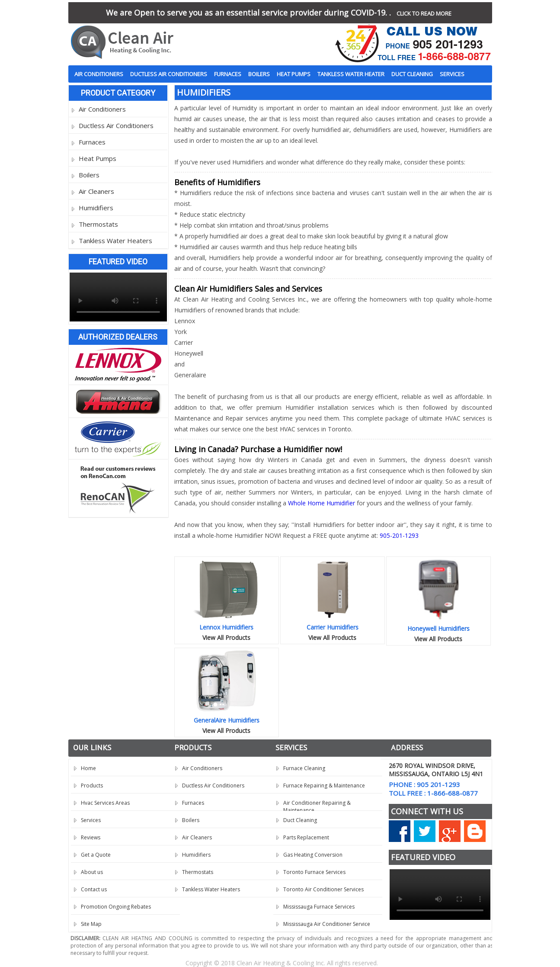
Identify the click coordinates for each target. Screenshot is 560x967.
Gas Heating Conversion (313, 855)
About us (92, 872)
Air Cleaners (96, 191)
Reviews (91, 837)
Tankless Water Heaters (115, 241)
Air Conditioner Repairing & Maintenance (317, 805)
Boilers (259, 74)
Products (92, 785)
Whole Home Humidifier (322, 503)
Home (88, 768)
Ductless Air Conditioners (169, 74)
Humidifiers (96, 208)
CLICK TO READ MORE (424, 13)
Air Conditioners (99, 74)
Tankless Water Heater (351, 74)
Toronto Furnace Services (314, 872)
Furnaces (228, 74)
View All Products (226, 638)
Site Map (91, 924)
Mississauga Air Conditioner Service (327, 924)
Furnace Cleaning (304, 768)
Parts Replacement (306, 837)
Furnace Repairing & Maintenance (324, 785)
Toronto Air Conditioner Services (323, 889)
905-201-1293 (399, 535)
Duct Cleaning (412, 74)
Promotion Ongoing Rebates (116, 907)
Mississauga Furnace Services (319, 907)
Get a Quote (96, 855)
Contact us (94, 889)
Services (452, 74)
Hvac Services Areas (105, 803)
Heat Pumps (294, 74)
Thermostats (98, 224)
